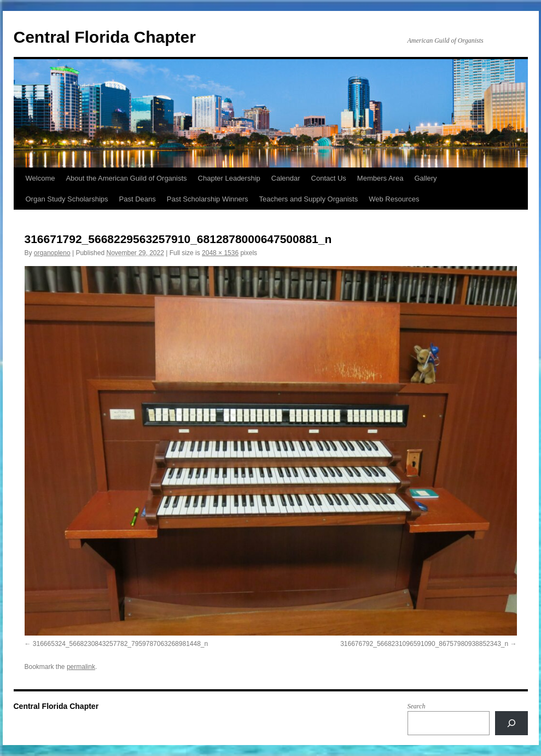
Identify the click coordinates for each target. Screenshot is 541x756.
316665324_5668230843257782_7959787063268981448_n (120, 644)
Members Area (380, 178)
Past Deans (138, 199)
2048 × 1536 (220, 253)
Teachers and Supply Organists (309, 199)
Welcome (40, 178)
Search (417, 706)
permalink (81, 667)
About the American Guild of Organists (126, 178)
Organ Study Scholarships (67, 199)
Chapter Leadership (229, 178)
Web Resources (394, 199)
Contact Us (329, 178)
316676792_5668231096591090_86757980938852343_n (424, 644)
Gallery (425, 178)
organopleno (52, 253)
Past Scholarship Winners (208, 199)
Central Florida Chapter (105, 37)
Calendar (286, 178)
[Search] (511, 723)
